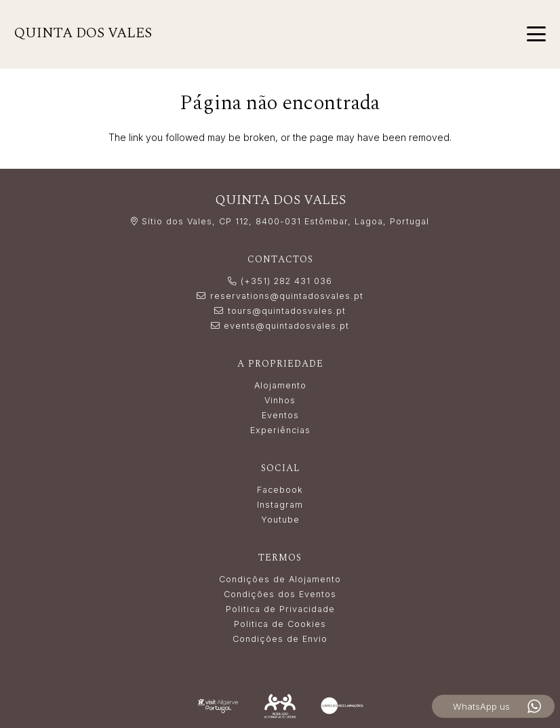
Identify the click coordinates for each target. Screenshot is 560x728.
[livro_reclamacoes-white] (342, 706)
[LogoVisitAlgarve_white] (218, 706)
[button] (536, 34)
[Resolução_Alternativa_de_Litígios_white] (280, 706)
